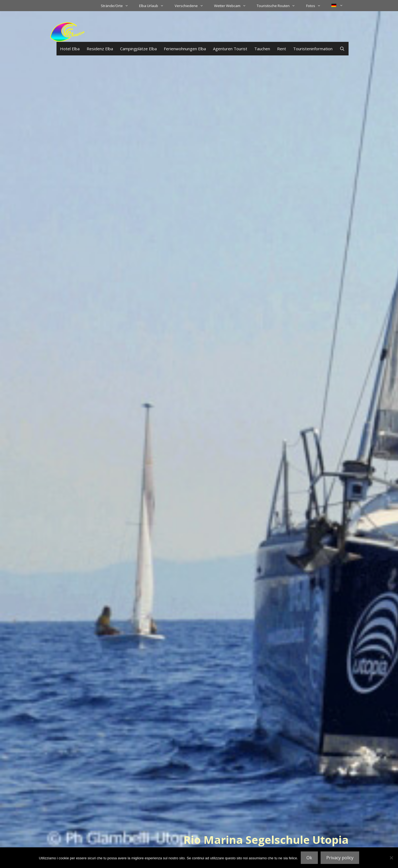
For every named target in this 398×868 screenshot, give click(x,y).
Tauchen (262, 49)
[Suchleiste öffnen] (342, 49)
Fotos (316, 6)
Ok (309, 858)
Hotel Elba (70, 49)
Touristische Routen (279, 6)
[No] (391, 858)
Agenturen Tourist (230, 49)
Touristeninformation (313, 49)
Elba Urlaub (154, 6)
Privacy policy (340, 858)
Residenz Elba (100, 49)
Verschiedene (192, 6)
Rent (282, 49)
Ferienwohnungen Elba (185, 49)
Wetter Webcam (233, 6)
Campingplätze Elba (138, 49)
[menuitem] (337, 5)
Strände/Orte (117, 6)
